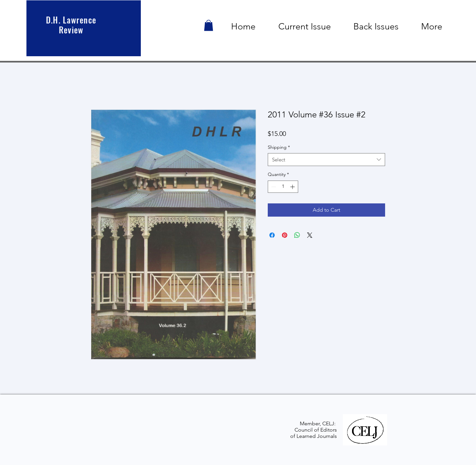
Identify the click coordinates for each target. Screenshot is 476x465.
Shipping (279, 147)
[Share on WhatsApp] (297, 235)
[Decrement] (273, 187)
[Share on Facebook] (272, 235)
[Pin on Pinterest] (285, 235)
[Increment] (293, 187)
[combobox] (326, 160)
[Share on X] (310, 235)
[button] (209, 25)
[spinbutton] (283, 187)
